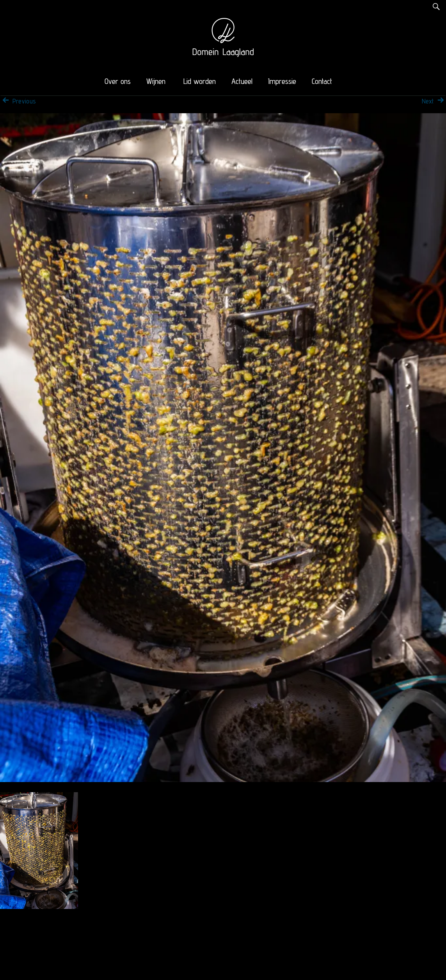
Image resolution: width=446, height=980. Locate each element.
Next (434, 101)
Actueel (242, 81)
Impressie (282, 81)
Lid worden (200, 81)
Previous (18, 101)
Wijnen (156, 81)
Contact (322, 81)
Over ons (118, 81)
